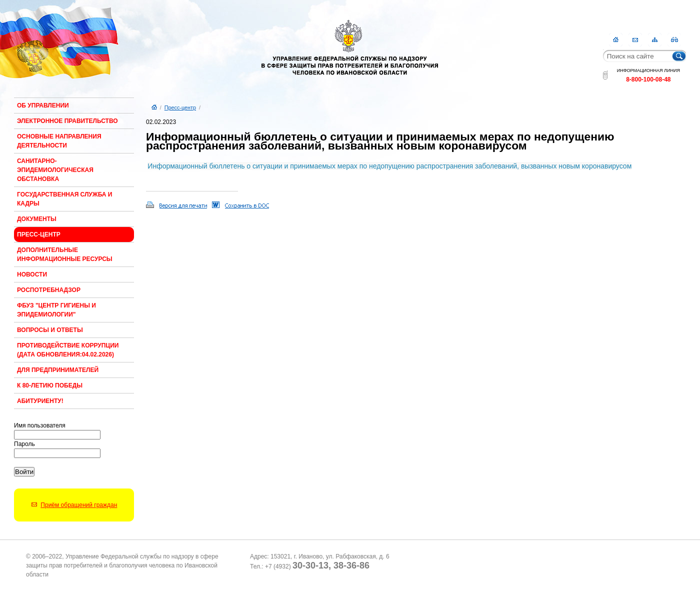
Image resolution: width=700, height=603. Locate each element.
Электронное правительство (67, 121)
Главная (616, 40)
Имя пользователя (40, 425)
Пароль (24, 444)
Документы (37, 219)
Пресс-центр (39, 234)
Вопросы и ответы (50, 330)
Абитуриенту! (40, 401)
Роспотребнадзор (49, 290)
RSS (674, 40)
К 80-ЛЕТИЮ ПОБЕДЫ (50, 385)
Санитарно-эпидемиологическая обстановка (55, 170)
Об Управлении (43, 105)
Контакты (635, 40)
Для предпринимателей (58, 370)
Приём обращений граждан (79, 505)
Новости (32, 274)
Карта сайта (655, 40)
